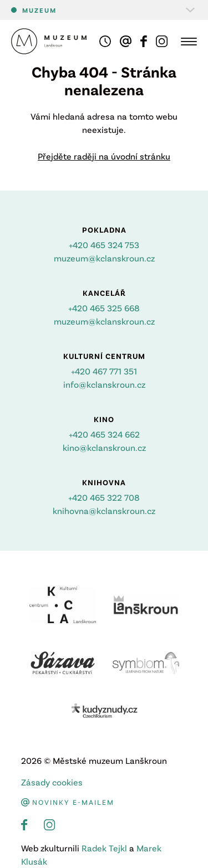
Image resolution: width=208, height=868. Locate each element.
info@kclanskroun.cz (104, 384)
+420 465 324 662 (104, 434)
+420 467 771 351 (104, 371)
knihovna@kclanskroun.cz (104, 510)
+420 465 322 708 (104, 497)
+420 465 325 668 (104, 308)
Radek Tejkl (104, 848)
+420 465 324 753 (104, 245)
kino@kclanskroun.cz (104, 447)
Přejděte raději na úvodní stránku (104, 156)
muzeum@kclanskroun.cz (104, 258)
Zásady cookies (52, 782)
